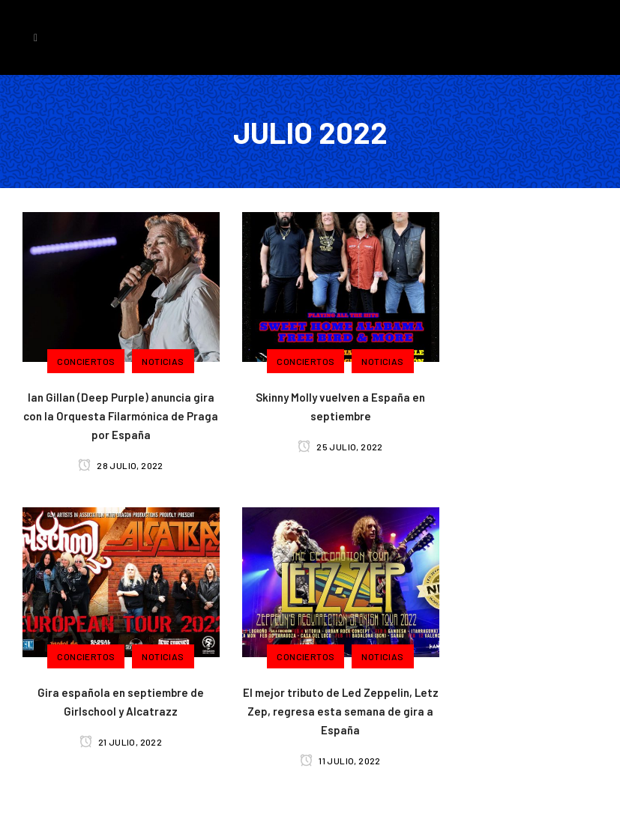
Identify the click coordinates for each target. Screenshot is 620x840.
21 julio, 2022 (121, 742)
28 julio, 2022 (120, 465)
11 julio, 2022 (340, 761)
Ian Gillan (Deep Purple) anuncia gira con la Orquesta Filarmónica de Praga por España (121, 416)
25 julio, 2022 (340, 447)
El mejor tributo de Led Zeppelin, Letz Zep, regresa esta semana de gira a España (341, 711)
